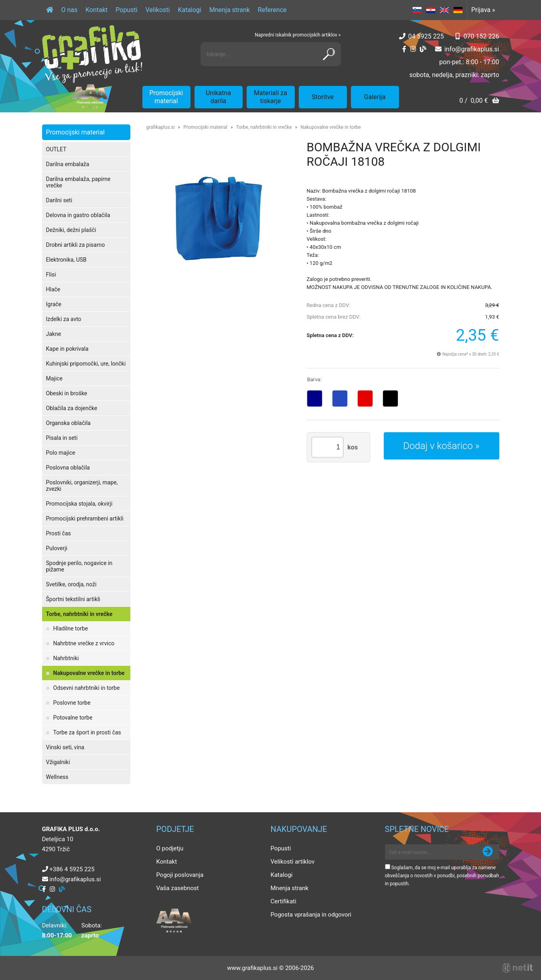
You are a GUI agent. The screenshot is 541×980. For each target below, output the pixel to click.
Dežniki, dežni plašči (71, 230)
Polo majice (61, 453)
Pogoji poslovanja (180, 875)
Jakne (54, 334)
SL (417, 10)
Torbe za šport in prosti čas (87, 732)
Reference (272, 10)
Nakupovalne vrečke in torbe (89, 673)
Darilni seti (59, 200)
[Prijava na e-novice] (488, 852)
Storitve (322, 97)
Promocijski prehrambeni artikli (85, 518)
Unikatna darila (218, 97)
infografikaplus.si (472, 49)
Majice (54, 378)
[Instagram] (413, 49)
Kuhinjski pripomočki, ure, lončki (86, 364)
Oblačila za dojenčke (72, 408)
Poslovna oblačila (68, 468)
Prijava (483, 10)
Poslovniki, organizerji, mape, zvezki (82, 486)
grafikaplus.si (161, 127)
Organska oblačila (68, 423)
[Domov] (50, 10)
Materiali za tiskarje (270, 97)
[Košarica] (479, 101)
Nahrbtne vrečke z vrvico (84, 643)
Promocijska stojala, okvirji (79, 504)
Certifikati (284, 901)
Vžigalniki (58, 762)
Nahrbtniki (66, 658)
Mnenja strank (230, 10)
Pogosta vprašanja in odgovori (311, 915)
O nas (70, 10)
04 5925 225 (426, 36)
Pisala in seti (62, 438)
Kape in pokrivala (67, 349)
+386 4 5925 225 (72, 869)
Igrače (54, 304)
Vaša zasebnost (178, 888)
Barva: (314, 379)
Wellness (57, 777)
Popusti (126, 10)
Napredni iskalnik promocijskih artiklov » (298, 35)
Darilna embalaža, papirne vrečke (78, 182)
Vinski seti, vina (65, 747)
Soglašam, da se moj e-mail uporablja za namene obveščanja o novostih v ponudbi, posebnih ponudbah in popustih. (442, 876)
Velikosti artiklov (293, 862)
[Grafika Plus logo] (92, 54)
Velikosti (158, 10)
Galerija (375, 97)
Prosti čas (59, 533)
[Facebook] (404, 49)
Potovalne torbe (73, 718)
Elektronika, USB (66, 260)
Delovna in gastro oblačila (78, 215)
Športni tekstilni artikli (73, 599)
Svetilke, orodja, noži (71, 584)
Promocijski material (166, 97)
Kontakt (96, 10)
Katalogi (189, 10)
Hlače (53, 289)
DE (458, 10)
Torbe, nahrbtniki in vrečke (79, 614)
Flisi (51, 274)
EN (444, 10)
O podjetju (170, 848)
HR (431, 10)
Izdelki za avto (64, 319)
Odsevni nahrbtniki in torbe (87, 688)
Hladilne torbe (71, 628)
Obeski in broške (67, 393)
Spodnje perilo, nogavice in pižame (79, 566)
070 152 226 (481, 36)
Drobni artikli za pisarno (76, 245)
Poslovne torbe (72, 703)
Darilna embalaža (68, 164)
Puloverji (57, 548)
